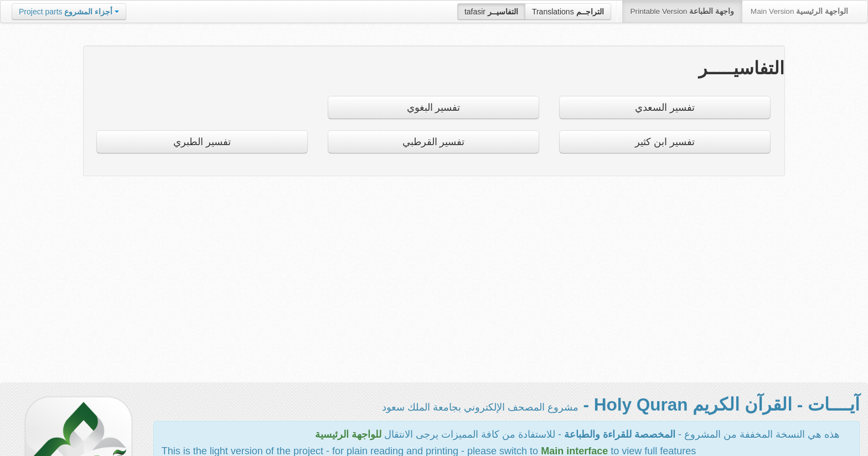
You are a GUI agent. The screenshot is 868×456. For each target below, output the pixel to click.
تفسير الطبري (202, 142)
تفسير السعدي (665, 107)
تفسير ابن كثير (665, 142)
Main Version (799, 11)
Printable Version (682, 11)
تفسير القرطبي (434, 142)
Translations (568, 12)
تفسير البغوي (434, 107)
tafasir (491, 12)
